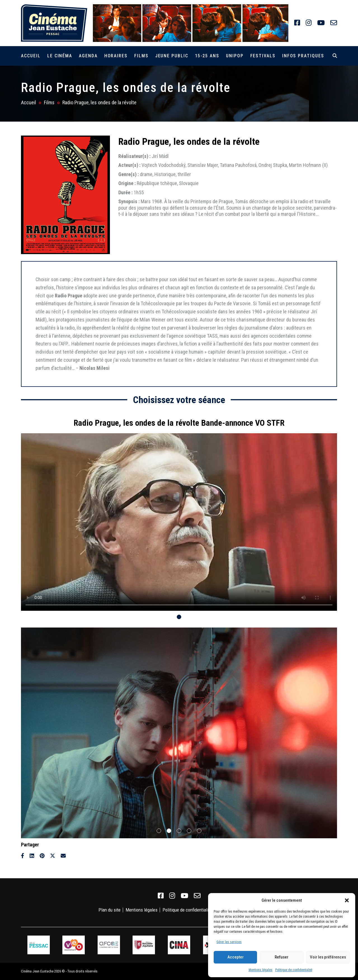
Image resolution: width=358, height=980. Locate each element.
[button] (347, 900)
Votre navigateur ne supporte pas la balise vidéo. (179, 522)
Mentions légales (261, 970)
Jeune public (172, 56)
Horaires (116, 56)
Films (141, 56)
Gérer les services (229, 942)
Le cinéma (60, 56)
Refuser (282, 957)
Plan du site (109, 910)
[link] (297, 23)
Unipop (235, 56)
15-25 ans (207, 56)
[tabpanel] (179, 512)
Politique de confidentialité (294, 970)
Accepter (235, 957)
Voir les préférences (328, 957)
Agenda (88, 56)
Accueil (31, 56)
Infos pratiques (303, 56)
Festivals (263, 56)
